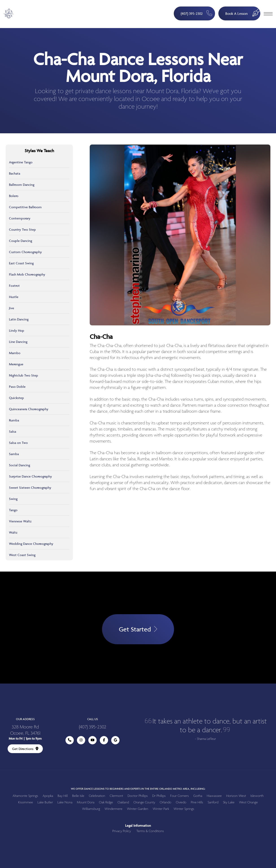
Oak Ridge (106, 802)
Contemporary (20, 218)
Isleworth (257, 796)
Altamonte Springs (25, 796)
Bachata (15, 173)
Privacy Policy (122, 831)
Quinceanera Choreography (29, 409)
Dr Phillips (159, 796)
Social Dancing (20, 465)
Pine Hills (197, 802)
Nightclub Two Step (24, 375)
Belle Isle (78, 796)
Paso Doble (17, 387)
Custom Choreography (25, 252)
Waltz (13, 532)
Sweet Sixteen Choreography (30, 488)
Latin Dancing (19, 319)
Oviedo (181, 802)
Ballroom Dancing (22, 185)
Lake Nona (65, 802)
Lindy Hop (17, 330)
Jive (12, 308)
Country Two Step (22, 229)
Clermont (116, 796)
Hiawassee (214, 796)
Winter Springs (184, 809)
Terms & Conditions (150, 831)
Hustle (14, 297)
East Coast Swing (21, 263)
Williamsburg (91, 809)
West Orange (248, 802)
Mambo (15, 353)
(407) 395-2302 (196, 13)
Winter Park (161, 809)
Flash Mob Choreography (27, 274)
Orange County (144, 802)
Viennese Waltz (20, 521)
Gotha (198, 796)
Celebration (97, 796)
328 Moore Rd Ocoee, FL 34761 (25, 731)
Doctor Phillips (138, 796)
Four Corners (179, 796)
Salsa (13, 431)
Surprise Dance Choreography (30, 476)
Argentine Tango (21, 162)
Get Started (138, 629)
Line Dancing (18, 342)
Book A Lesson (243, 11)
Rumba (14, 420)
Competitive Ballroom (25, 207)
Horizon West (236, 796)
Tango (13, 510)
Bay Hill (63, 796)
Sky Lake (229, 802)
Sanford (213, 802)
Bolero (14, 196)
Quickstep (16, 398)
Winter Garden (138, 809)
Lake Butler (45, 802)
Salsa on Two (18, 443)
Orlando (165, 802)
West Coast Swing (22, 555)
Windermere (113, 809)
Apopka (48, 796)
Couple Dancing (21, 241)
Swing (13, 499)
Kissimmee (26, 802)
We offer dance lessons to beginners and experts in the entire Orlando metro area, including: (138, 789)
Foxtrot (14, 286)
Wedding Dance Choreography (31, 544)
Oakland (123, 802)
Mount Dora (86, 802)
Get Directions (25, 749)
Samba (14, 454)
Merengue (16, 364)
